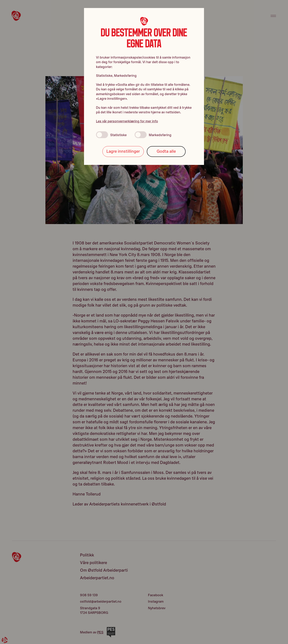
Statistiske (111, 135)
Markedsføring (153, 135)
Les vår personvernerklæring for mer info (127, 121)
